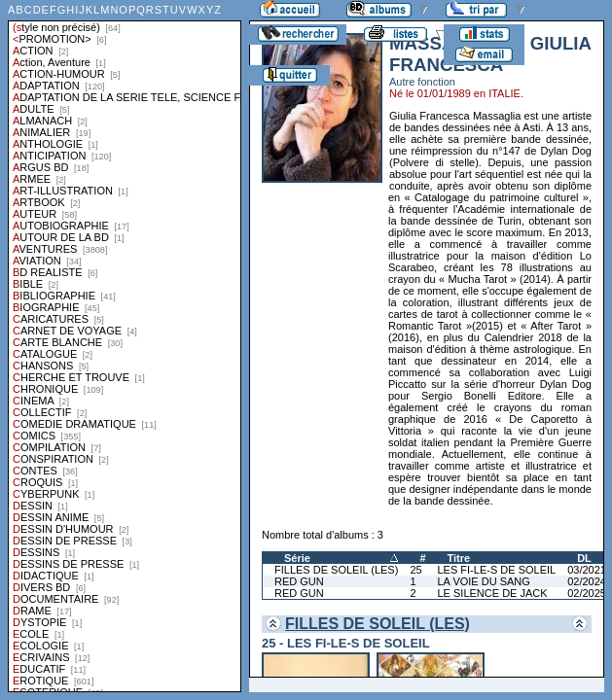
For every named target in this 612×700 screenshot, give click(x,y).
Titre (459, 558)
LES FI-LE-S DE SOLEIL (497, 570)
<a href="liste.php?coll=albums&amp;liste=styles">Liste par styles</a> (125, 346)
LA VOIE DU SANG (484, 581)
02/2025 (587, 593)
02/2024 (587, 581)
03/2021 (587, 570)
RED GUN (299, 581)
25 (415, 570)
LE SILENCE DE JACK (493, 593)
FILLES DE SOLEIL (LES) (336, 570)
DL (584, 558)
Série (297, 558)
